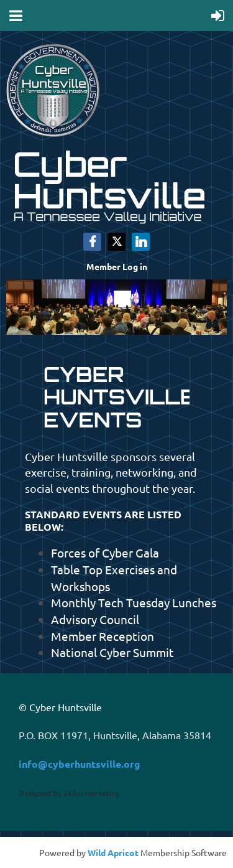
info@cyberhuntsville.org (80, 764)
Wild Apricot (113, 852)
